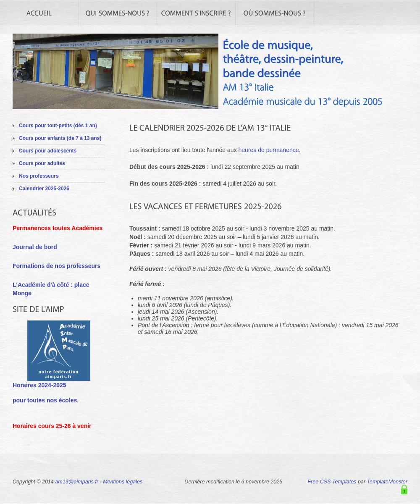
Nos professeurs (39, 176)
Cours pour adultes (42, 163)
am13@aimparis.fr (77, 482)
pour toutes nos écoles (45, 400)
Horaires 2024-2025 (39, 385)
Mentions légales (123, 482)
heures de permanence (269, 150)
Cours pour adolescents (48, 151)
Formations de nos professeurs (56, 266)
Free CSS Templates (332, 482)
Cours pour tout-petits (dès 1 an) (58, 126)
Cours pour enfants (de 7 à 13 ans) (60, 138)
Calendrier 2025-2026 (44, 189)
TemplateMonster (387, 482)
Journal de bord (35, 247)
